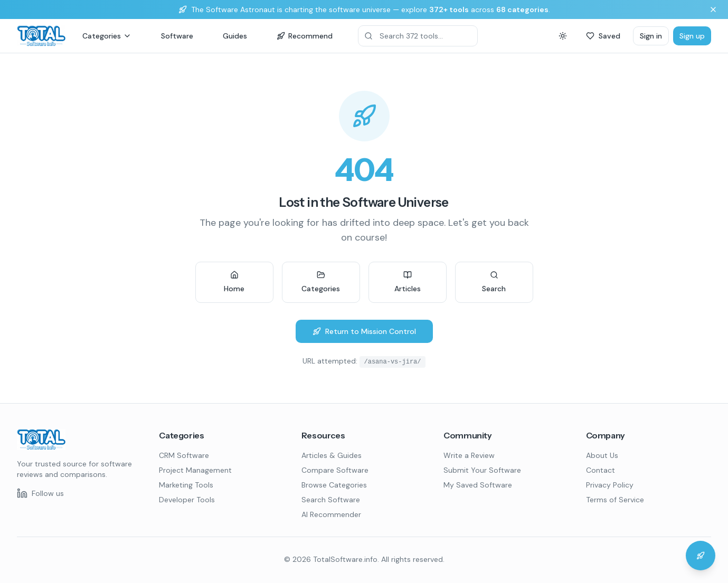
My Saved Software (478, 485)
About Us (602, 455)
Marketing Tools (186, 485)
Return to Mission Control (364, 331)
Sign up (692, 36)
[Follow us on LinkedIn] (40, 493)
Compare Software (335, 470)
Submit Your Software (482, 470)
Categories (107, 36)
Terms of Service (615, 500)
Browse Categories (334, 485)
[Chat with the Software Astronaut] (701, 556)
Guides (235, 36)
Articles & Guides (332, 455)
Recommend (305, 36)
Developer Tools (187, 500)
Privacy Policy (610, 485)
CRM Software (184, 455)
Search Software (331, 500)
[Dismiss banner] (713, 9)
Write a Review (469, 455)
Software (177, 36)
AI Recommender (331, 514)
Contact (601, 470)
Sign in (651, 36)
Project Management (195, 470)
